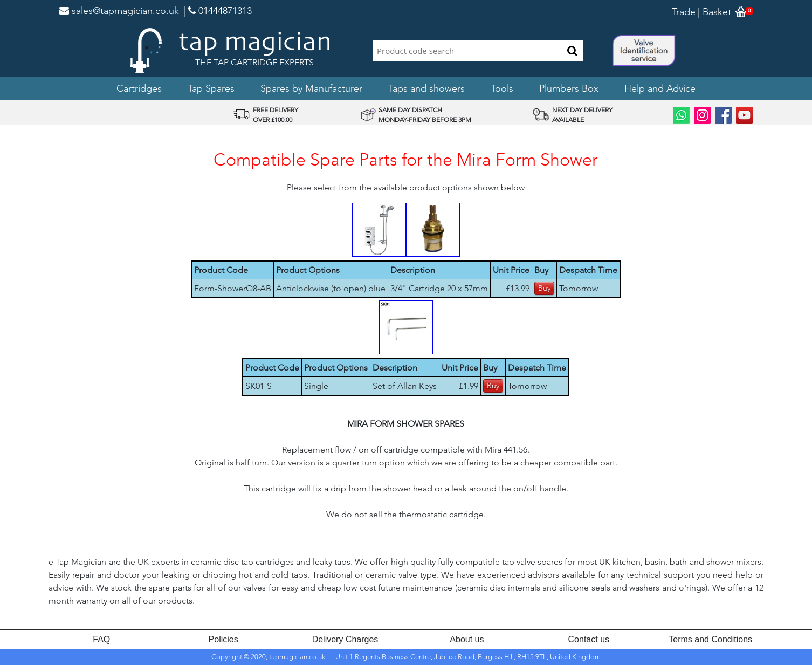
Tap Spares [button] (211, 88)
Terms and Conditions (710, 639)
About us (467, 639)
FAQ (101, 639)
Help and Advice (660, 88)
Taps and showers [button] (426, 88)
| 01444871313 (218, 11)
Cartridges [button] (139, 88)
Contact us (589, 639)
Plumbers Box (569, 88)
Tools (502, 88)
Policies (223, 639)
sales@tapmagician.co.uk (119, 11)
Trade (684, 12)
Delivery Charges (345, 639)
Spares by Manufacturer (311, 88)
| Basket (714, 12)
